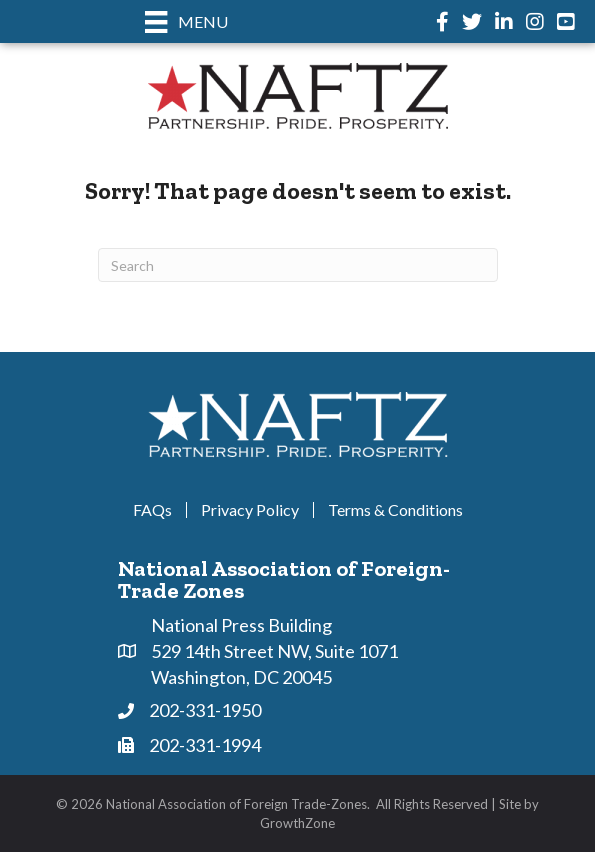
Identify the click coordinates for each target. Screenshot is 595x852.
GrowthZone (297, 823)
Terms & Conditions (395, 510)
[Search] (298, 265)
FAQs (152, 510)
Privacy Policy (250, 510)
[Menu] (186, 21)
